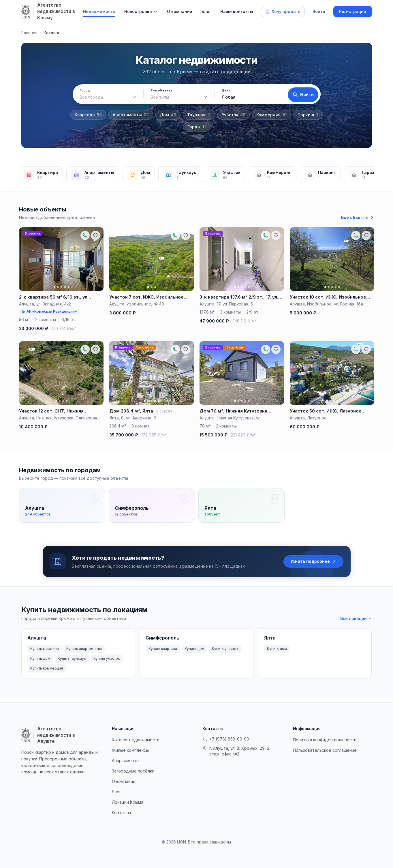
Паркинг (308, 115)
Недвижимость (99, 11)
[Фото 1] (54, 287)
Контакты (121, 812)
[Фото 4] (65, 287)
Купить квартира (45, 654)
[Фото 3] (61, 287)
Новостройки (138, 11)
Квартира (88, 115)
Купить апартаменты (84, 654)
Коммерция (271, 115)
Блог (206, 11)
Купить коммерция (47, 674)
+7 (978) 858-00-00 (226, 739)
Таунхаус (199, 115)
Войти (319, 11)
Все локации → (356, 624)
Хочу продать (283, 11)
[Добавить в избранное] (95, 235)
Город (85, 90)
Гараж (197, 127)
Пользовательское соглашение (325, 750)
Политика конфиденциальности (325, 740)
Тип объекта (160, 90)
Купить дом (40, 664)
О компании (180, 11)
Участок (234, 115)
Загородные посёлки (133, 771)
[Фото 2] (58, 287)
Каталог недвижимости (136, 740)
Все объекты (358, 217)
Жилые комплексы (130, 750)
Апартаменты (131, 115)
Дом (168, 115)
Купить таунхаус (72, 664)
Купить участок (107, 664)
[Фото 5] (68, 287)
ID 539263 (164, 411)
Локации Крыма (128, 802)
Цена (223, 90)
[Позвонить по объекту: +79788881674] (266, 235)
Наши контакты (237, 11)
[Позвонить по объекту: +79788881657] (85, 235)
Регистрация (353, 11)
